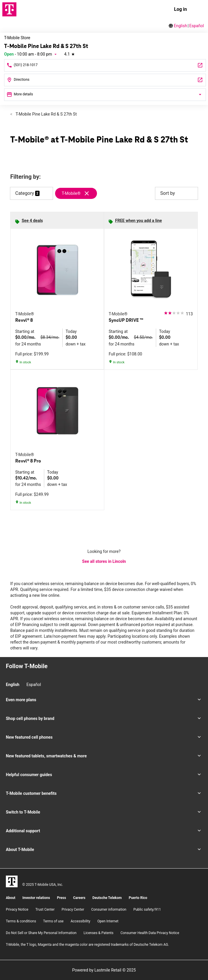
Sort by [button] (177, 193)
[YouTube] (38, 677)
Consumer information (109, 909)
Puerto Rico (138, 898)
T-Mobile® (71, 193)
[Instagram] (8, 677)
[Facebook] (18, 677)
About (11, 898)
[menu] (199, 9)
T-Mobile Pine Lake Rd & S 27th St (46, 114)
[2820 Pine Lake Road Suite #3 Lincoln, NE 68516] (105, 80)
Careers (79, 898)
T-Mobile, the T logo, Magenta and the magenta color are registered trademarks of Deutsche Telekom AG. (87, 945)
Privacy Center (73, 909)
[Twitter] (28, 677)
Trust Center (45, 909)
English (180, 26)
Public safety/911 (147, 909)
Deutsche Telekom (107, 898)
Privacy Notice (17, 909)
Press (62, 898)
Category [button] (25, 193)
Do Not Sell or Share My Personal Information (41, 933)
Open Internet (108, 921)
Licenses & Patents (98, 933)
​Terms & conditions (21, 921)
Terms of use (53, 921)
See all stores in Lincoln (104, 561)
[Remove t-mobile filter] (78, 193)
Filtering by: (25, 177)
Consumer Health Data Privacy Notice (150, 933)
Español (197, 26)
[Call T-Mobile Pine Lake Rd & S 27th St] (105, 65)
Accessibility (80, 921)
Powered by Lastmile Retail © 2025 (104, 970)
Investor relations (36, 898)
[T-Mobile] (12, 881)
